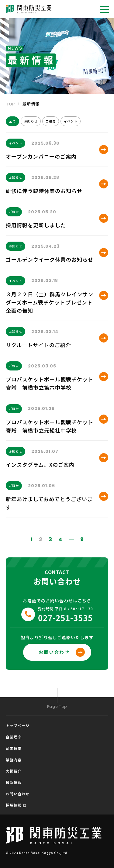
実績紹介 (14, 771)
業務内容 (14, 760)
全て (12, 121)
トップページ (18, 725)
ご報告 (51, 121)
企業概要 (14, 748)
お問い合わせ (18, 794)
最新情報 (14, 782)
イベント (71, 121)
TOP (10, 104)
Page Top (57, 698)
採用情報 (16, 805)
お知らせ (31, 121)
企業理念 (14, 737)
